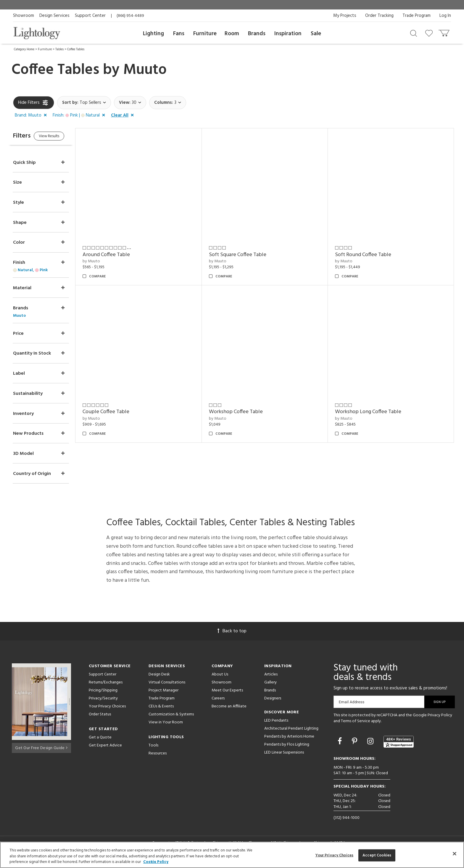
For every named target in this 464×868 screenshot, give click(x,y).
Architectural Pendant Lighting (291, 734)
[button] (32, 116)
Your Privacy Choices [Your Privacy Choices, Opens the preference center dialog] (335, 855)
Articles (271, 680)
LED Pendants (276, 726)
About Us (220, 680)
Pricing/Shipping (103, 696)
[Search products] (414, 33)
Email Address (352, 707)
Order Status (100, 720)
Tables (59, 49)
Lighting (153, 34)
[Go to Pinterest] (355, 747)
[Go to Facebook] (341, 747)
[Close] (455, 854)
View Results (63, 137)
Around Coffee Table (118, 255)
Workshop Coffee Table (244, 412)
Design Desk (159, 680)
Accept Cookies (377, 855)
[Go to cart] (445, 32)
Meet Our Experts (227, 696)
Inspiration (288, 34)
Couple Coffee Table (118, 412)
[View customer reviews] (399, 747)
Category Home (24, 49)
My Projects (345, 16)
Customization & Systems (171, 720)
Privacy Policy (440, 721)
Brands (257, 34)
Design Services (54, 16)
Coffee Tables (76, 49)
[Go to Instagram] (371, 747)
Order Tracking (379, 16)
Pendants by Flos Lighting (287, 750)
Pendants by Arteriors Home (289, 742)
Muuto (145, 70)
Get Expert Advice (105, 751)
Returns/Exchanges (106, 688)
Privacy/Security (103, 704)
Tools (153, 751)
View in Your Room (166, 728)
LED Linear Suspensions (284, 758)
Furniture (205, 34)
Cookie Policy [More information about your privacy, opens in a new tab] (156, 862)
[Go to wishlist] (430, 33)
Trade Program (417, 16)
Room (232, 34)
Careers (218, 704)
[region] (232, 855)
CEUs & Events (161, 712)
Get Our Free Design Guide (41, 752)
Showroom (24, 16)
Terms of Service (356, 726)
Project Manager (163, 696)
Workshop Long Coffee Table (372, 412)
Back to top (232, 636)
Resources (158, 759)
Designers (273, 704)
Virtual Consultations (167, 688)
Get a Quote (100, 743)
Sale (316, 34)
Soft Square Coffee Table (245, 255)
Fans (179, 34)
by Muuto (103, 261)
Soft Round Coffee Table (367, 255)
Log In (445, 16)
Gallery (270, 688)
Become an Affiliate (229, 712)
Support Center (90, 16)
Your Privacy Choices (107, 712)
